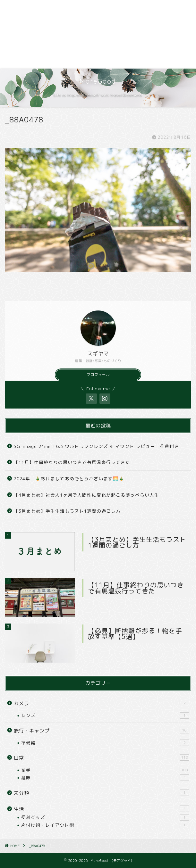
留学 (105, 770)
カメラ (102, 703)
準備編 (105, 743)
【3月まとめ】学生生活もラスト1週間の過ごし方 (67, 511)
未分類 (102, 793)
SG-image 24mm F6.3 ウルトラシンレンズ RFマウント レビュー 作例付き (97, 446)
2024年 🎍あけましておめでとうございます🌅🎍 (69, 479)
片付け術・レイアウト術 (105, 825)
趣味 (105, 778)
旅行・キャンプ (102, 731)
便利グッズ (105, 817)
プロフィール (98, 375)
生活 (102, 809)
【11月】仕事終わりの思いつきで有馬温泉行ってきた (72, 462)
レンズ (105, 715)
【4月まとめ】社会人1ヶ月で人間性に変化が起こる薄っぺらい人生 (86, 495)
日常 (102, 758)
